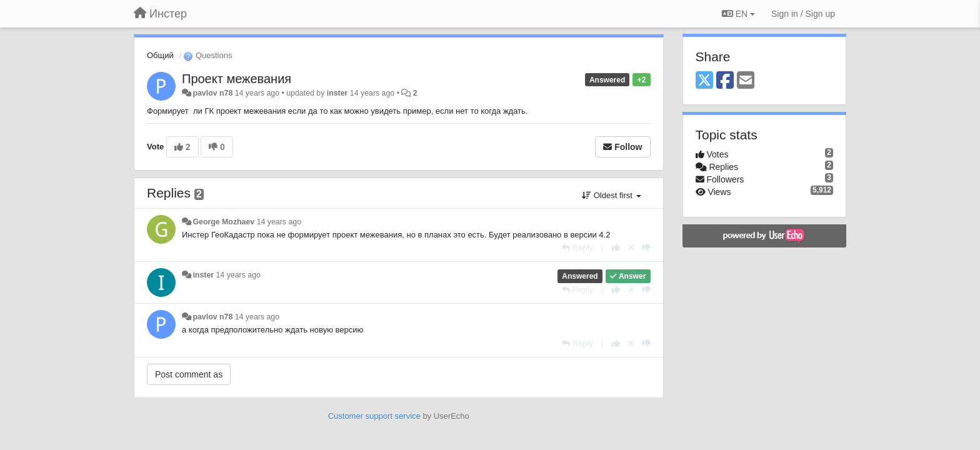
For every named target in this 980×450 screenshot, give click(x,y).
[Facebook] (725, 81)
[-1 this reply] (647, 248)
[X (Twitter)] (704, 81)
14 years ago (279, 222)
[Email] (746, 81)
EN (738, 14)
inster (337, 93)
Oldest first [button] (611, 195)
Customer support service (374, 416)
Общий (160, 55)
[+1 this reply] (616, 248)
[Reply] (577, 248)
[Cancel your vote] (631, 248)
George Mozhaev (223, 222)
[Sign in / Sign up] (803, 14)
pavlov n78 (212, 93)
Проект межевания (237, 79)
